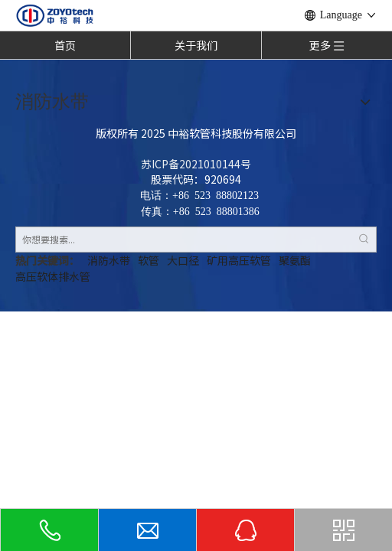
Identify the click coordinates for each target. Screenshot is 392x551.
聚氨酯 (295, 260)
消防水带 (109, 260)
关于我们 (196, 45)
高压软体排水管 (53, 276)
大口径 (183, 260)
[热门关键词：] (364, 240)
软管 (149, 260)
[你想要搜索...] (184, 240)
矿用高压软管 (239, 260)
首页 (65, 45)
